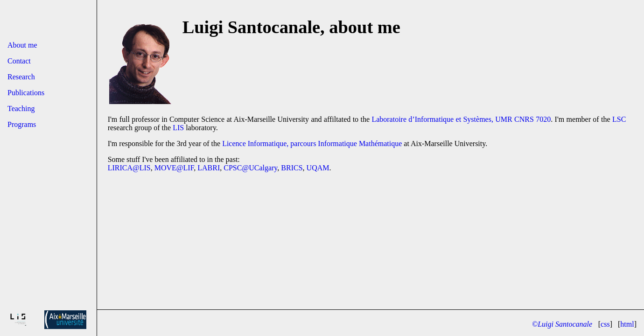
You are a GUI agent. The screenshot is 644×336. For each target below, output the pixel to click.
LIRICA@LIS (129, 168)
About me (22, 45)
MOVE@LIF (174, 168)
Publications (26, 93)
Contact (19, 61)
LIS (178, 128)
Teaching (21, 108)
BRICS (292, 168)
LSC (619, 119)
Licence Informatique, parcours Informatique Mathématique (312, 143)
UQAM (318, 168)
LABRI (209, 168)
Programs (22, 124)
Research (21, 77)
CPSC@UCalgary (250, 168)
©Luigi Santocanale (562, 324)
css (605, 324)
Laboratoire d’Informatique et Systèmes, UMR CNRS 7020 (461, 119)
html (627, 324)
